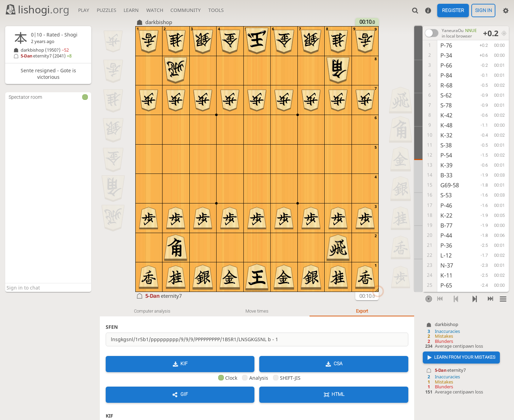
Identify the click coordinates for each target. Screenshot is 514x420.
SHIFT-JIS (287, 378)
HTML (338, 394)
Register (453, 11)
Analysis (255, 378)
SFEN (112, 327)
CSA (338, 364)
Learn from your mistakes (465, 357)
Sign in (484, 11)
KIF (184, 364)
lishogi (37, 9)
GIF (184, 394)
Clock (228, 378)
